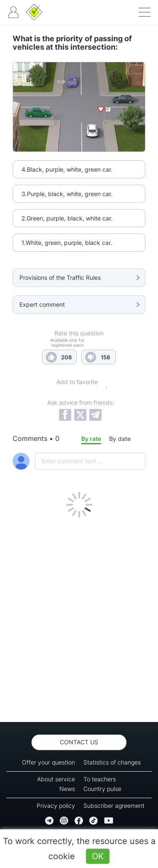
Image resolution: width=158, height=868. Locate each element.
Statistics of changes (112, 762)
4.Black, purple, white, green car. (67, 169)
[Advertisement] (79, 618)
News (67, 789)
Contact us (79, 742)
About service (56, 779)
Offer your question (48, 762)
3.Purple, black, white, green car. (67, 194)
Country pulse (102, 789)
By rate (91, 439)
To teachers (100, 779)
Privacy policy (56, 806)
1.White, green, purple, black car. (67, 243)
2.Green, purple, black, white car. (67, 218)
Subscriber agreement (114, 806)
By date (120, 439)
